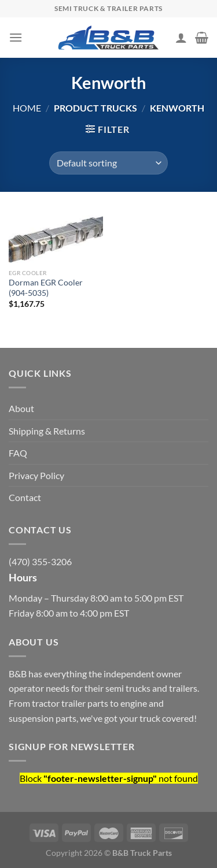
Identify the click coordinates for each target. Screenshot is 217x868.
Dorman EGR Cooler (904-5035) (46, 288)
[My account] (181, 38)
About (21, 408)
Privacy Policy (36, 475)
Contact (25, 497)
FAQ (18, 453)
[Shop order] (108, 163)
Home (27, 108)
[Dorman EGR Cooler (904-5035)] (56, 236)
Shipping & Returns (47, 431)
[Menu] (16, 37)
